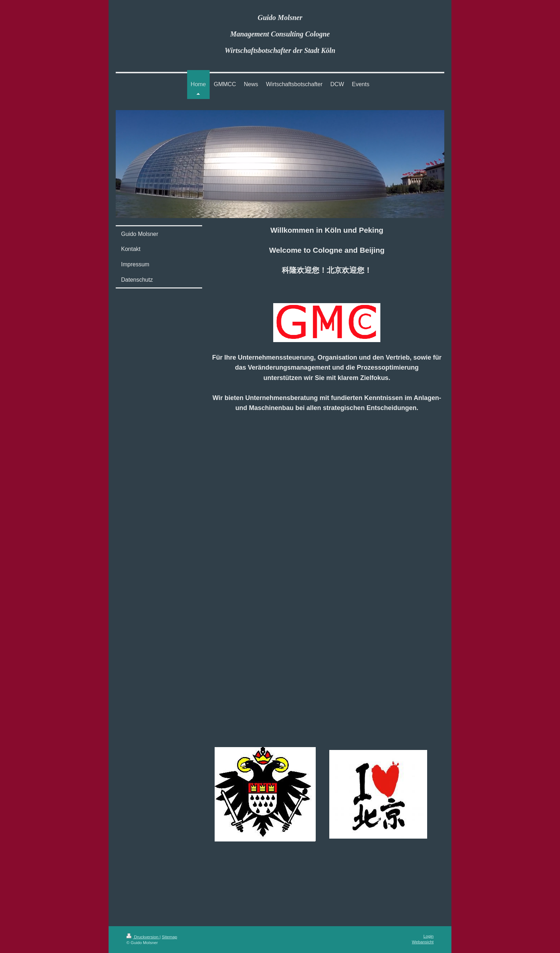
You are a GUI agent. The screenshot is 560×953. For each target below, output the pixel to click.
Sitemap (169, 937)
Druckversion (143, 937)
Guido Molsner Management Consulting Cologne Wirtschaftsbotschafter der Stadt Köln (280, 34)
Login (428, 936)
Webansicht (423, 942)
